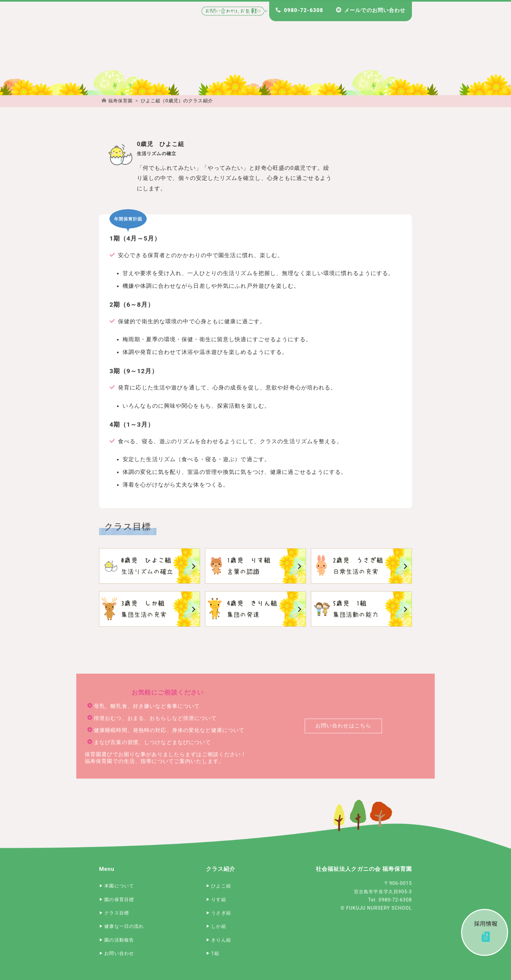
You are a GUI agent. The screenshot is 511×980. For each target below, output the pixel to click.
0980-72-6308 (303, 10)
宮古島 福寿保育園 (122, 49)
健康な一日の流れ (124, 926)
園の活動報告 (119, 940)
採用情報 (485, 932)
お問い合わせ (119, 953)
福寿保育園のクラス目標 (344, 49)
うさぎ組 (361, 566)
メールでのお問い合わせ (375, 10)
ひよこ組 (150, 566)
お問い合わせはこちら (343, 726)
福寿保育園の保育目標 (212, 49)
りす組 (255, 566)
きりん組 (255, 609)
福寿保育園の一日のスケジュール (299, 49)
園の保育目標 (119, 900)
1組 (361, 609)
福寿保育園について (167, 49)
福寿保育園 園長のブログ (389, 49)
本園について (119, 886)
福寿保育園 (121, 101)
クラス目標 (117, 913)
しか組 (150, 609)
